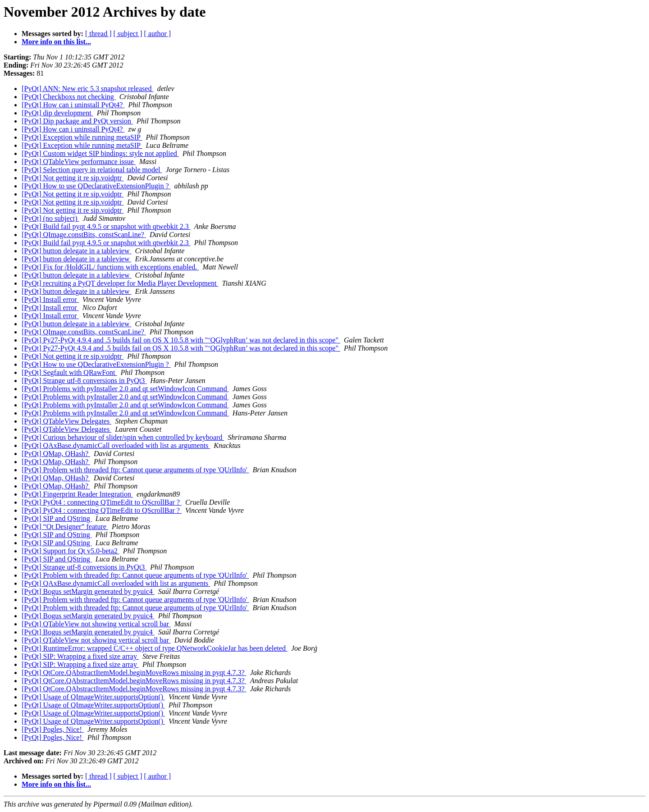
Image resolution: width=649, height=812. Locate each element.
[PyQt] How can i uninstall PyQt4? (73, 105)
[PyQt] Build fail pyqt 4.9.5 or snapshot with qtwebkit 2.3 (106, 226)
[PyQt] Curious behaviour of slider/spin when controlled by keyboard (123, 437)
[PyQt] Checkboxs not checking (69, 97)
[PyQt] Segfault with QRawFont (69, 372)
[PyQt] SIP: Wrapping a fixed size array (80, 656)
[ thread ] (98, 34)
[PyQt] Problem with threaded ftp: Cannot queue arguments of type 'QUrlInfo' (135, 470)
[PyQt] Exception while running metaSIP (82, 137)
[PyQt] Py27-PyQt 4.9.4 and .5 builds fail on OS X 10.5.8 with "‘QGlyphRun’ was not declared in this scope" (181, 340)
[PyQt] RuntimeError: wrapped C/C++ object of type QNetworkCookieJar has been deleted (155, 648)
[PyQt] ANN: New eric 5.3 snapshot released (87, 89)
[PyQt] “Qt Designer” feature (65, 527)
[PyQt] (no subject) (50, 218)
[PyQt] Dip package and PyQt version (77, 121)
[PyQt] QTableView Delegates (66, 421)
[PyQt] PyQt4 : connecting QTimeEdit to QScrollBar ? (102, 502)
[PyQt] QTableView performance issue (79, 162)
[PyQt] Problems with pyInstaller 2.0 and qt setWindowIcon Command (125, 389)
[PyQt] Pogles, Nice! (53, 729)
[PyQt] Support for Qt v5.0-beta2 (71, 551)
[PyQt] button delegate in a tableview (76, 251)
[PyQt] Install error (50, 299)
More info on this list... (56, 42)
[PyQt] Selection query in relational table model (92, 170)
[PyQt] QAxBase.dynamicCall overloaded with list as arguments (116, 445)
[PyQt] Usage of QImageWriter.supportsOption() (93, 697)
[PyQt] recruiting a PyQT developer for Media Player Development (120, 283)
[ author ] (158, 34)
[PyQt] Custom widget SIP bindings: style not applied (100, 153)
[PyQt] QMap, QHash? (56, 454)
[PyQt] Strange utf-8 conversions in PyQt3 (84, 381)
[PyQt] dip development (57, 113)
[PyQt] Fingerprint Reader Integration (77, 494)
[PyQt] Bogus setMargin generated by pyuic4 (88, 591)
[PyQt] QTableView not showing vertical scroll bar (96, 624)
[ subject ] (128, 34)
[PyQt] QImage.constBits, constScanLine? (84, 235)
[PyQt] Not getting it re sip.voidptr (73, 178)
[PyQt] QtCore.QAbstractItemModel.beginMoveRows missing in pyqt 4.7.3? (134, 673)
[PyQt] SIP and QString (57, 518)
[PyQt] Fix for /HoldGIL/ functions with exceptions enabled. (110, 267)
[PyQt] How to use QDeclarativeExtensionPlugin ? (96, 186)
